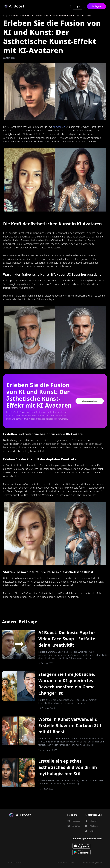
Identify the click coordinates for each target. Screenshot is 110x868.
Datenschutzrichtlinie (65, 862)
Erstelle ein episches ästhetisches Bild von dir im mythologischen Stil (68, 767)
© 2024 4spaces (15, 862)
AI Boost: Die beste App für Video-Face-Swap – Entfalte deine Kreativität (67, 639)
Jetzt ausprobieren (90, 401)
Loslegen (96, 6)
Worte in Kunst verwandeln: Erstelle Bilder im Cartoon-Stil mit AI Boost (70, 725)
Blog (5, 15)
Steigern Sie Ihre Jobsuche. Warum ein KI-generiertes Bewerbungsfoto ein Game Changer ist (67, 684)
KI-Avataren (59, 127)
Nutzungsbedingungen (92, 862)
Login (78, 6)
